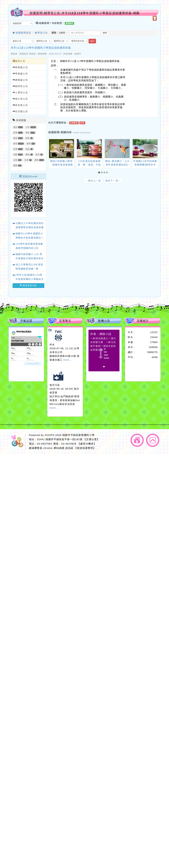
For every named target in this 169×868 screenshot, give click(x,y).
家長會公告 (20, 105)
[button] (100, 173)
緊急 (28, 155)
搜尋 (105, 33)
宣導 (15, 133)
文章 (27, 160)
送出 (92, 41)
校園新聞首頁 (22, 33)
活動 (15, 155)
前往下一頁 (113, 181)
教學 (29, 144)
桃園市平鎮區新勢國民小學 (79, 435)
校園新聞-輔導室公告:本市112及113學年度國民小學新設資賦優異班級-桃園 (85, 13)
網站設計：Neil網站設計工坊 (18, 442)
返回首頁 (137, 440)
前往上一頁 (93, 181)
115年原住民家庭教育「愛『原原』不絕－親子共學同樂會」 (89, 165)
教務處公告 (20, 67)
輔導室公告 (41, 33)
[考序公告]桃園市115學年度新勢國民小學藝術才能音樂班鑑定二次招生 (30, 279)
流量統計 (143, 321)
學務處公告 (20, 74)
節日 (38, 155)
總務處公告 (20, 80)
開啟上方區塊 (155, 18)
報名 (15, 138)
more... (68, 360)
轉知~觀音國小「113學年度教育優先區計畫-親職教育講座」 (117, 165)
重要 (15, 166)
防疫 (28, 138)
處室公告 (19, 61)
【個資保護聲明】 (85, 448)
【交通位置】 (91, 439)
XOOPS (50, 435)
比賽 (15, 149)
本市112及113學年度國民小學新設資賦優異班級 (41, 48)
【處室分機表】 (87, 444)
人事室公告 (20, 92)
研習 (15, 144)
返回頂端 (153, 440)
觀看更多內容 (28, 285)
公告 (28, 127)
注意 (15, 160)
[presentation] (51, 149)
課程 (37, 160)
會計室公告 (20, 99)
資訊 (15, 127)
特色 (28, 149)
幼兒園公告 (20, 111)
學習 (28, 133)
